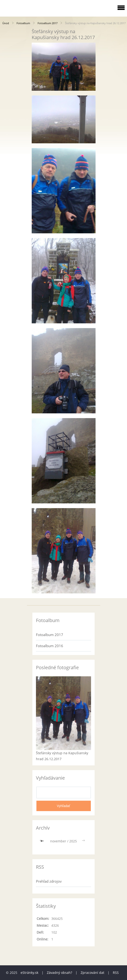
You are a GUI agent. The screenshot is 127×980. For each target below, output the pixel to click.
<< (43, 841)
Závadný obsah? (59, 973)
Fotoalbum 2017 (48, 23)
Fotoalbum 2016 (50, 646)
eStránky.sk (29, 973)
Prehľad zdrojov (49, 881)
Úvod (6, 23)
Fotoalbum (23, 23)
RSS (116, 973)
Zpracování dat (92, 973)
